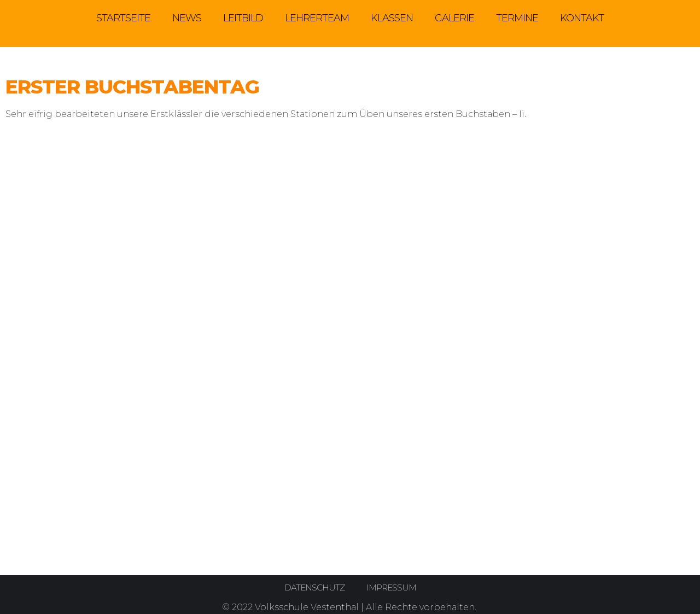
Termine (517, 18)
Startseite (123, 18)
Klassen (392, 18)
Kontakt (582, 18)
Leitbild (243, 18)
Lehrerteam (317, 18)
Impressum (392, 587)
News (187, 18)
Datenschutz (313, 587)
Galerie (454, 18)
